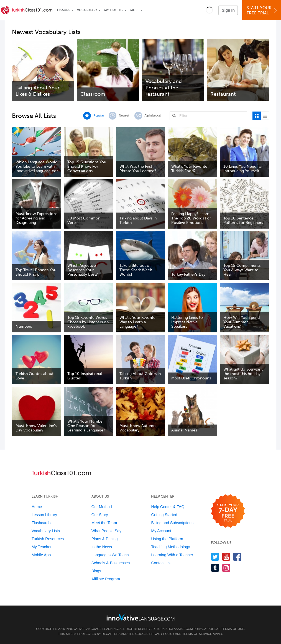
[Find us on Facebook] (237, 557)
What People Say (106, 531)
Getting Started (164, 515)
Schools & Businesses (111, 563)
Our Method (102, 507)
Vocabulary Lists (46, 531)
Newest (124, 115)
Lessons (64, 10)
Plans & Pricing (105, 539)
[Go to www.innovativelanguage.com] (140, 617)
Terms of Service (197, 634)
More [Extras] (135, 10)
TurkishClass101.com (174, 629)
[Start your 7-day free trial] (228, 511)
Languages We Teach (110, 555)
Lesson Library (44, 515)
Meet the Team (104, 523)
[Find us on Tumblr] (215, 568)
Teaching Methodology (170, 547)
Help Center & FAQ (168, 507)
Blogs (96, 571)
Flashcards (41, 523)
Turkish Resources (48, 539)
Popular (99, 115)
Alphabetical (153, 115)
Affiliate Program (106, 579)
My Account (161, 531)
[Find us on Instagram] (226, 568)
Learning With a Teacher (172, 555)
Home (37, 507)
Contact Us (161, 563)
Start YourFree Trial (262, 10)
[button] (209, 10)
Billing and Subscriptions (172, 523)
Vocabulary (87, 10)
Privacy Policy (206, 629)
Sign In (228, 10)
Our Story (100, 515)
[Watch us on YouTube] (226, 557)
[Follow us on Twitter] (215, 557)
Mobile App (41, 555)
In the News (102, 547)
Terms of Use (233, 629)
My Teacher (114, 10)
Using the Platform (167, 539)
